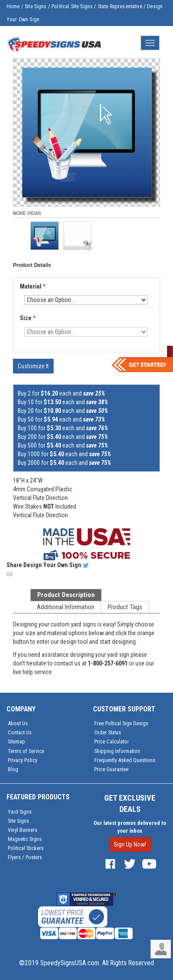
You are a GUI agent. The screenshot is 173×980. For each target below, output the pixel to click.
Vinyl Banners (22, 830)
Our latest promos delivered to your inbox (130, 827)
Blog (13, 769)
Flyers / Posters (25, 857)
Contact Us (20, 732)
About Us (18, 723)
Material (33, 287)
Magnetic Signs (25, 839)
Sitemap (16, 741)
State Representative (120, 6)
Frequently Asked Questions (125, 760)
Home (13, 6)
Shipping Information (117, 751)
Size (28, 318)
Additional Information (66, 607)
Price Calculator (112, 741)
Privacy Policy (22, 760)
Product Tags (125, 607)
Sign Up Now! (130, 844)
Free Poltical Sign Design (121, 723)
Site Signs (36, 6)
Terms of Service (26, 751)
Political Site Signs (72, 6)
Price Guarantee (111, 769)
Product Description (66, 595)
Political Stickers (26, 848)
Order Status (108, 732)
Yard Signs (20, 812)
